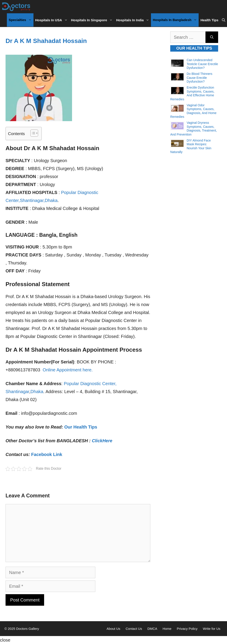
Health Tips (209, 20)
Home (167, 629)
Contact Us (134, 629)
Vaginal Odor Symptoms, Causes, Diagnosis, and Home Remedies (193, 111)
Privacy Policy (187, 629)
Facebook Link (47, 454)
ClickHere (102, 441)
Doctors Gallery (27, 629)
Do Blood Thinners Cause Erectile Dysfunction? (200, 78)
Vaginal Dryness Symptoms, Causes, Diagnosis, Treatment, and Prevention (194, 129)
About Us (113, 629)
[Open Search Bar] (224, 20)
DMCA (152, 629)
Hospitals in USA (52, 20)
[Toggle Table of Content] (32, 133)
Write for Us (212, 629)
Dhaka (37, 392)
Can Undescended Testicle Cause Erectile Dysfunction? (202, 64)
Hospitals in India (134, 20)
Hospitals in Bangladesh (176, 20)
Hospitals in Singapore (93, 20)
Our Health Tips (81, 427)
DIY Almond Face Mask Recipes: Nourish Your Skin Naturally (191, 146)
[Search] (212, 37)
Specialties (21, 20)
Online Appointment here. (68, 370)
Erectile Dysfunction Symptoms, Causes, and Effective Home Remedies (192, 93)
